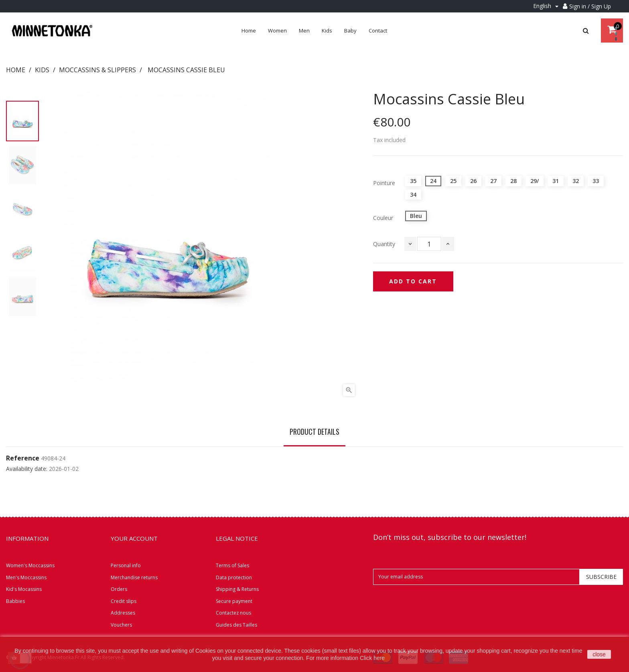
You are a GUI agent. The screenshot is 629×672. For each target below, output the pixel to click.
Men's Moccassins (26, 577)
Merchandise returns (134, 577)
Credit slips (124, 601)
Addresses (123, 613)
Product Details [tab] (314, 432)
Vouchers (121, 625)
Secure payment (234, 601)
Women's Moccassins (30, 565)
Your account (134, 538)
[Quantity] (429, 244)
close (599, 654)
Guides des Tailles (236, 625)
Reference (23, 458)
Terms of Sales (232, 565)
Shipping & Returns (237, 589)
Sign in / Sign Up (590, 6)
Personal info (126, 565)
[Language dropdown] (547, 6)
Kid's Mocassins (24, 589)
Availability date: (27, 469)
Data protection (234, 577)
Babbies (15, 601)
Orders (119, 589)
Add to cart (413, 281)
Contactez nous (233, 613)
